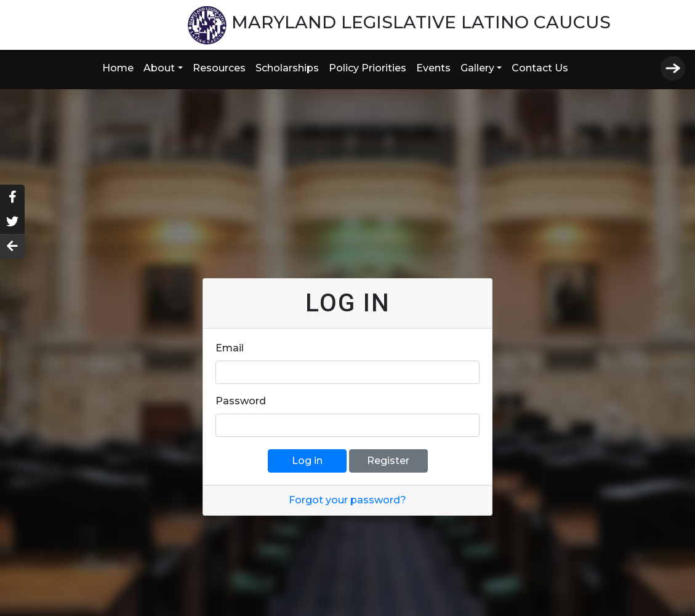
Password (241, 401)
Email (230, 348)
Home (118, 68)
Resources (219, 68)
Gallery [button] (477, 68)
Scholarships (287, 68)
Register (388, 461)
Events (433, 68)
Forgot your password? (347, 500)
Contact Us (540, 68)
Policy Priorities (368, 68)
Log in (307, 461)
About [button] (159, 68)
